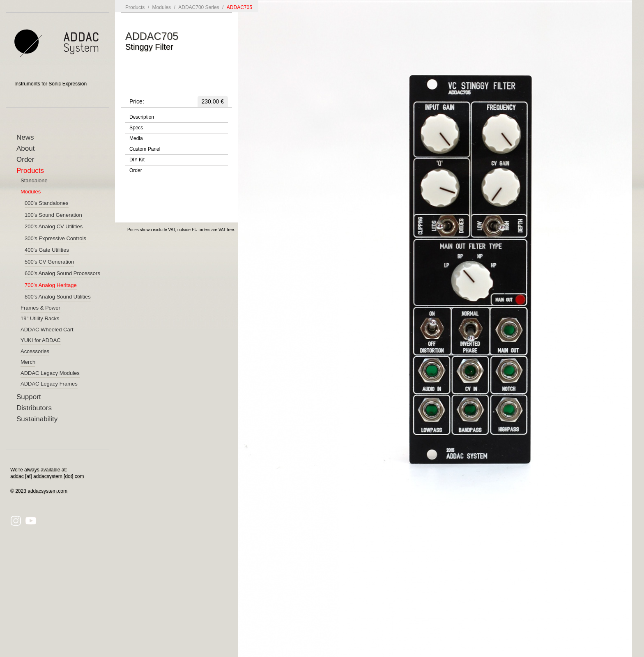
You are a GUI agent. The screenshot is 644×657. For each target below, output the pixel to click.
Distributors (34, 408)
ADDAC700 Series (199, 7)
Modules (162, 7)
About (25, 148)
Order (25, 160)
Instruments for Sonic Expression (51, 84)
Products (30, 171)
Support (29, 397)
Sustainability (37, 419)
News (25, 137)
